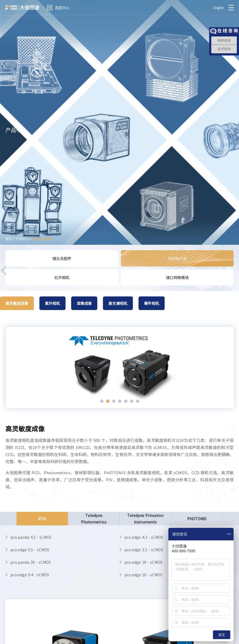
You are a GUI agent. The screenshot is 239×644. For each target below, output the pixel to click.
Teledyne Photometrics (94, 519)
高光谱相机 (118, 303)
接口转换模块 (177, 277)
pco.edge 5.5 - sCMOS (30, 550)
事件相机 (152, 303)
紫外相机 (52, 303)
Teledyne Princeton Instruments (145, 519)
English (218, 8)
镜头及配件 (62, 258)
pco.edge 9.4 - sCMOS (30, 575)
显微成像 (84, 303)
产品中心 (22, 239)
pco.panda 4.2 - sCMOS (31, 537)
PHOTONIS (197, 519)
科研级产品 (177, 258)
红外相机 (62, 277)
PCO (42, 521)
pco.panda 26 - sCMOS (31, 562)
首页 (9, 239)
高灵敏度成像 (42, 239)
